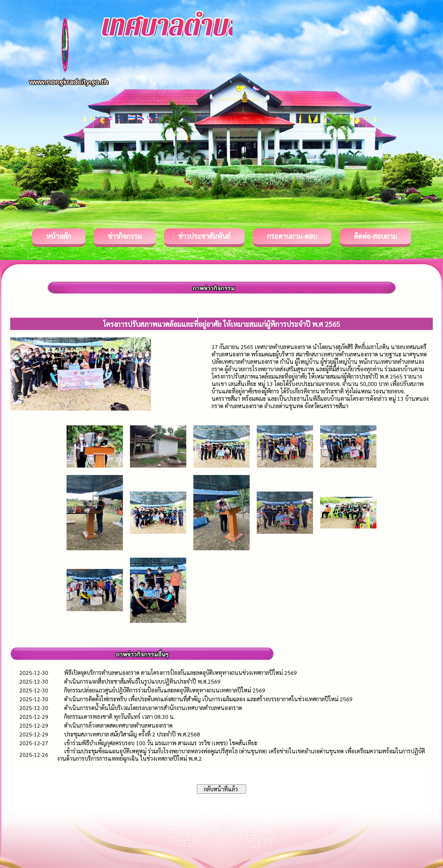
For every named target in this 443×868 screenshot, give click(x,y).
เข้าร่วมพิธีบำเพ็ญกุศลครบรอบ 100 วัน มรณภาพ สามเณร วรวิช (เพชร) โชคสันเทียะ (161, 743)
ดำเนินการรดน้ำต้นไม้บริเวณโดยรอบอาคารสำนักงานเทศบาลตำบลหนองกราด (153, 708)
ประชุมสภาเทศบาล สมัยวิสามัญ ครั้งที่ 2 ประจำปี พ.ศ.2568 (132, 734)
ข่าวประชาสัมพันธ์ (204, 236)
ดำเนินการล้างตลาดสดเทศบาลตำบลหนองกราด (118, 725)
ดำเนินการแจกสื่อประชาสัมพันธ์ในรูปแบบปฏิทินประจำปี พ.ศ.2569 (142, 681)
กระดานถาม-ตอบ (292, 236)
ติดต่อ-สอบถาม (375, 236)
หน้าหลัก (59, 236)
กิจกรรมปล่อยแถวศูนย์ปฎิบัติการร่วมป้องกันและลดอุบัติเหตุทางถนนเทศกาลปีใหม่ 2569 (165, 690)
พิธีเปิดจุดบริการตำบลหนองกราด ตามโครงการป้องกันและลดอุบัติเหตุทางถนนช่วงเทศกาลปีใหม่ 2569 (180, 673)
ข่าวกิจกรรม (125, 236)
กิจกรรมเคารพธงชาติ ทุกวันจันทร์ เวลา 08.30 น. (120, 717)
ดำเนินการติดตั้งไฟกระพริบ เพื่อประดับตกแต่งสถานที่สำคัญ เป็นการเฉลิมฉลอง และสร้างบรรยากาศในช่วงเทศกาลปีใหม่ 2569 (208, 699)
